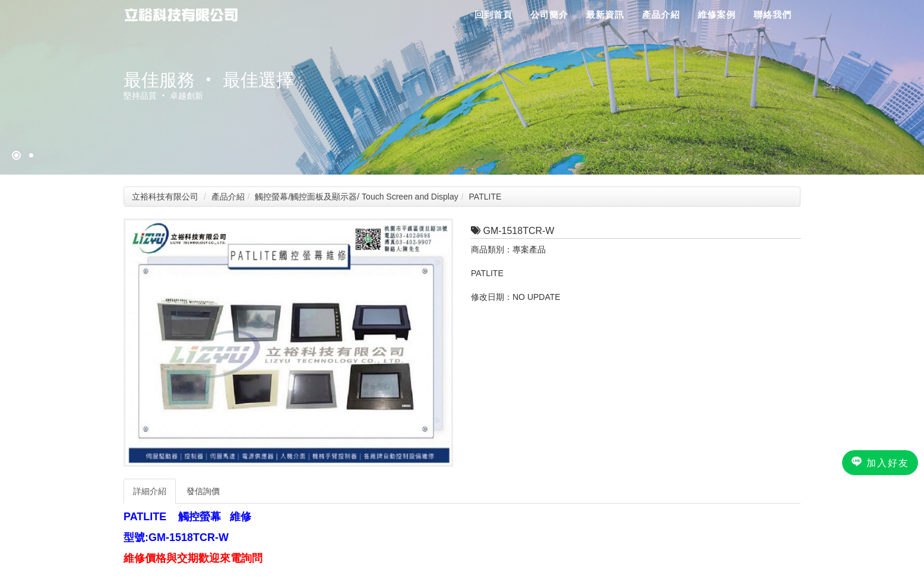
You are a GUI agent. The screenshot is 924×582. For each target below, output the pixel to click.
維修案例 (717, 15)
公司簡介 (549, 15)
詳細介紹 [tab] (150, 491)
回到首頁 (493, 15)
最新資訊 (605, 15)
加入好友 (880, 462)
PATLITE (485, 197)
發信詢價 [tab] (203, 491)
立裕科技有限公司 (165, 197)
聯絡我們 (773, 15)
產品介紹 (661, 15)
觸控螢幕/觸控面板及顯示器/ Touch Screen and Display (356, 197)
